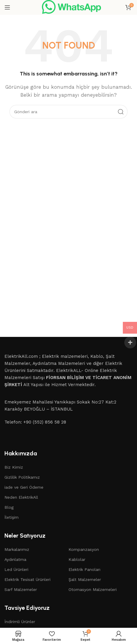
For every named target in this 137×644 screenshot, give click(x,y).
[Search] (68, 112)
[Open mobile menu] (7, 7)
